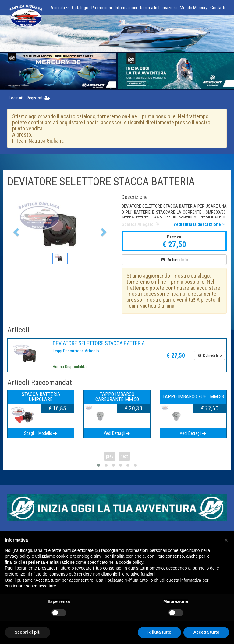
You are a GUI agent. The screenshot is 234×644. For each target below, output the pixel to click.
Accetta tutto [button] (206, 632)
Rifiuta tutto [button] (160, 632)
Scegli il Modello (41, 433)
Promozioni (102, 8)
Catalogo (80, 8)
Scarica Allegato (141, 224)
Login (16, 98)
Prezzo (174, 237)
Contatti (218, 8)
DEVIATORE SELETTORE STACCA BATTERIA (99, 343)
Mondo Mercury (193, 8)
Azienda (60, 8)
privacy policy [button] (18, 556)
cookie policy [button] (131, 562)
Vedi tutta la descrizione (200, 224)
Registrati (38, 98)
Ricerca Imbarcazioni (158, 8)
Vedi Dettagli (117, 433)
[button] (15, 230)
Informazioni (126, 8)
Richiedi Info (174, 260)
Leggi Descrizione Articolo (76, 351)
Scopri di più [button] (28, 632)
